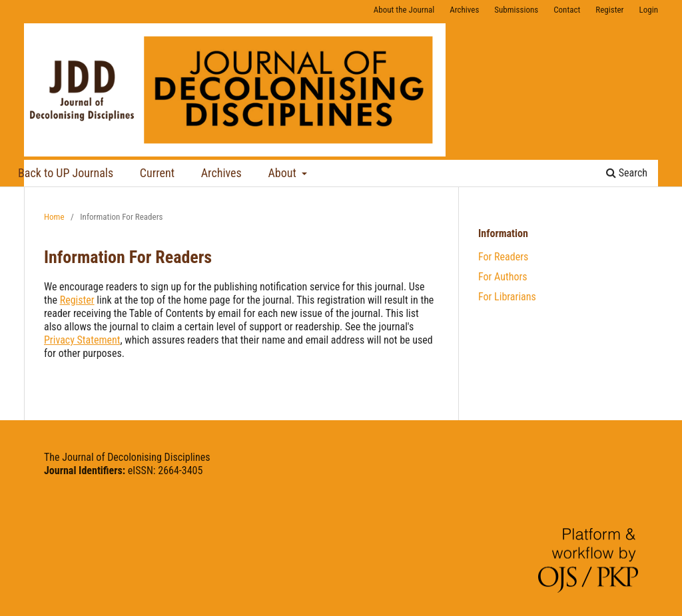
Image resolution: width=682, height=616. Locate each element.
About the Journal (404, 10)
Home (54, 217)
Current (157, 173)
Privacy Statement (82, 340)
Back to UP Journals (66, 173)
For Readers (503, 257)
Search (627, 173)
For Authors (503, 277)
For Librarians (507, 297)
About (283, 173)
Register (609, 10)
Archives (221, 173)
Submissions (516, 10)
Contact (567, 10)
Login (649, 10)
